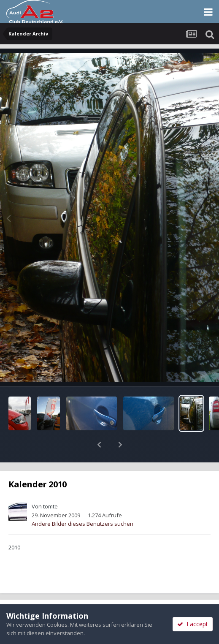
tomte (50, 484)
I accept (193, 624)
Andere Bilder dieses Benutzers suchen (82, 502)
